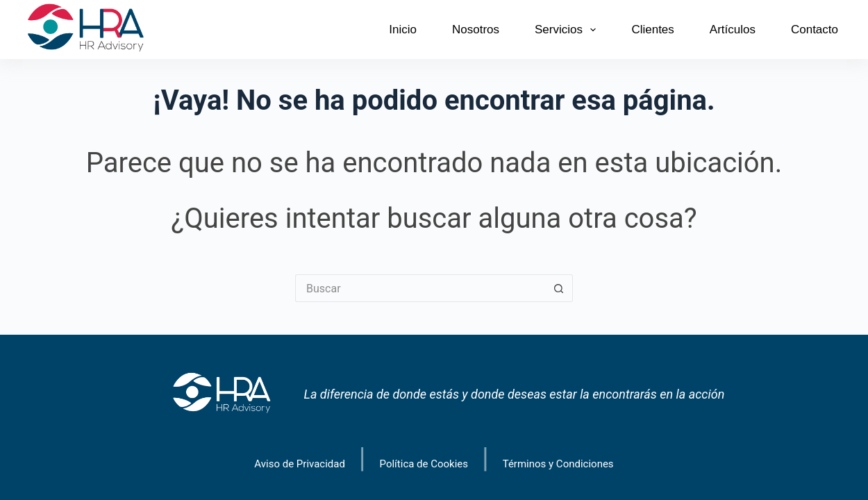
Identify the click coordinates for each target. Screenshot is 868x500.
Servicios (568, 30)
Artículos (733, 30)
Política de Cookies (424, 464)
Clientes (652, 30)
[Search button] (559, 288)
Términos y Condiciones (558, 464)
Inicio (403, 30)
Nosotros (476, 30)
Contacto (815, 30)
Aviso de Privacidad (300, 464)
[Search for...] (420, 288)
